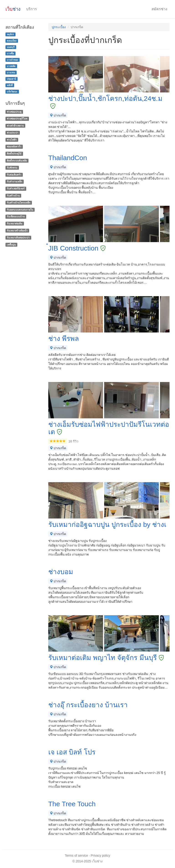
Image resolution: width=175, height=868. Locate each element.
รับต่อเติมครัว (14, 175)
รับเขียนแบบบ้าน (16, 217)
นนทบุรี (11, 47)
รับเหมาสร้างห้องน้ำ (17, 231)
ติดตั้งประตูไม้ (14, 154)
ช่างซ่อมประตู (14, 112)
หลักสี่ (10, 85)
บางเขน (11, 72)
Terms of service (76, 856)
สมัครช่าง (159, 9)
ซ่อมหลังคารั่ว (14, 147)
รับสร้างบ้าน (13, 196)
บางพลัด (11, 66)
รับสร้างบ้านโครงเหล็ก (19, 203)
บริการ (32, 9)
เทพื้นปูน (11, 245)
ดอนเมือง (12, 41)
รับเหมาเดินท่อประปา (18, 238)
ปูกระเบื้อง (59, 27)
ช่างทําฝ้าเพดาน (15, 126)
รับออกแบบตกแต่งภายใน (20, 210)
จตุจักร (10, 34)
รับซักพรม (12, 168)
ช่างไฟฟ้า (12, 140)
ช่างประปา (13, 133)
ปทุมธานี (11, 79)
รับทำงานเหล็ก (14, 182)
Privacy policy (100, 856)
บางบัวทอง (12, 60)
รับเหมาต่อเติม (15, 223)
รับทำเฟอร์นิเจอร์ (16, 188)
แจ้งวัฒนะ (12, 92)
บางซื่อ (10, 53)
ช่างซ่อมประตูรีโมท (17, 119)
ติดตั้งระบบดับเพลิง (17, 161)
